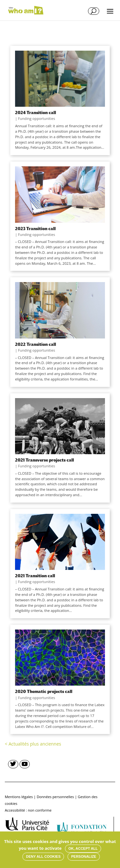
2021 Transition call (35, 576)
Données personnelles (55, 797)
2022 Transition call (36, 344)
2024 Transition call (36, 113)
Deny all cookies (43, 856)
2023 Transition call (35, 229)
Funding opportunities (36, 118)
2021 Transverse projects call (44, 460)
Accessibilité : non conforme (28, 810)
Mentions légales (19, 797)
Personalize (84, 856)
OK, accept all (83, 848)
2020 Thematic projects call (44, 691)
